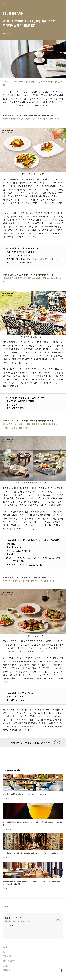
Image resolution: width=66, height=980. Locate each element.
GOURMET (15, 14)
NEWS (6, 971)
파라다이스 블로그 (13, 918)
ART (5, 952)
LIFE (5, 966)
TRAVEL (8, 957)
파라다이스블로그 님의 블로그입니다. (18, 921)
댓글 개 (5, 907)
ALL (5, 947)
